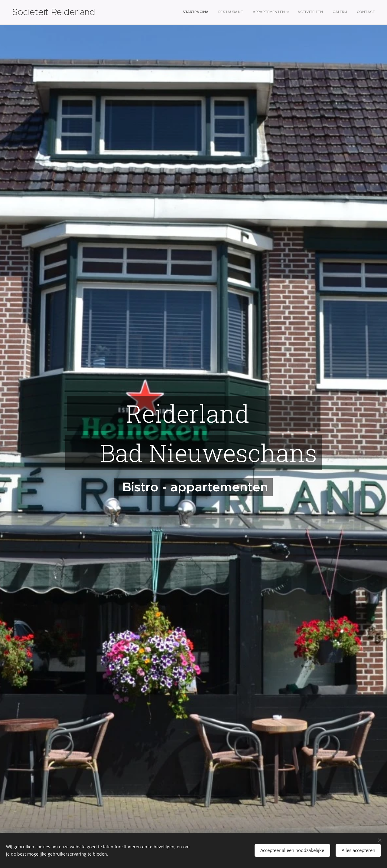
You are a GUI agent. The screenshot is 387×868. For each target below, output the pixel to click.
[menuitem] (325, 12)
